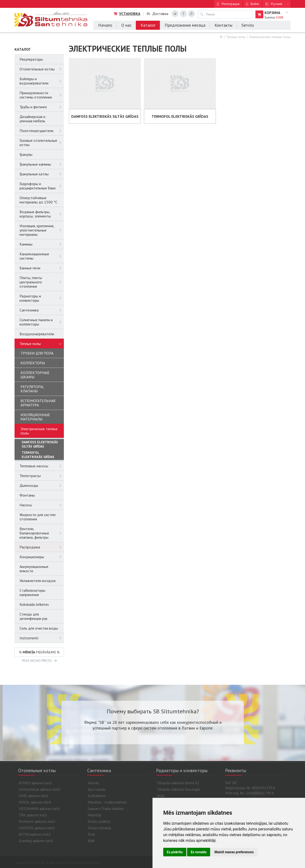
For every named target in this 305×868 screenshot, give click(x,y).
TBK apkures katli (33, 815)
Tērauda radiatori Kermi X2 (178, 783)
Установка (127, 14)
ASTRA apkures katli (35, 834)
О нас (126, 25)
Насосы (42, 505)
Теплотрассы (42, 476)
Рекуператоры (31, 59)
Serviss (248, 25)
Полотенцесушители (42, 131)
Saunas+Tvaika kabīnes (106, 809)
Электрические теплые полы (270, 37)
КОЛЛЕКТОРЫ (42, 363)
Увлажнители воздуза (38, 581)
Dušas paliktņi (99, 821)
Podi (91, 834)
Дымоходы (42, 485)
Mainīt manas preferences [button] (234, 852)
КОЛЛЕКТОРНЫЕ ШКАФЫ (35, 375)
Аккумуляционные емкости (34, 569)
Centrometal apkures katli (39, 789)
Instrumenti (42, 638)
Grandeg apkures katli (36, 841)
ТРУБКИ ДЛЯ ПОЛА (37, 353)
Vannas (93, 783)
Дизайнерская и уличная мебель (32, 119)
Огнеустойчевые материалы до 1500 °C (38, 200)
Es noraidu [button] (198, 852)
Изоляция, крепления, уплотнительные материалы (42, 230)
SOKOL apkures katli (35, 802)
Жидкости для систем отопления (38, 517)
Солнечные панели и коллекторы (42, 322)
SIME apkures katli (33, 796)
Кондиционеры (42, 557)
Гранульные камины (42, 164)
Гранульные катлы (42, 174)
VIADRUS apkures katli (37, 828)
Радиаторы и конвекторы (42, 298)
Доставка (158, 14)
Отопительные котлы (42, 69)
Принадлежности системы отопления (42, 95)
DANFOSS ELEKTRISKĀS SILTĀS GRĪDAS (40, 444)
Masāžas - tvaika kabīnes (107, 802)
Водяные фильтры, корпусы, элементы (42, 214)
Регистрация (231, 4)
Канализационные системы (42, 256)
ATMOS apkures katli (35, 783)
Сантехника (42, 310)
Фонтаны (27, 495)
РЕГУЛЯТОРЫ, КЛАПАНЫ (42, 389)
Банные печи (42, 268)
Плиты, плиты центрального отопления (42, 282)
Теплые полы (236, 37)
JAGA (160, 796)
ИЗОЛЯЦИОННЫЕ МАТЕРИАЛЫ (35, 417)
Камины (42, 244)
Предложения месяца (185, 25)
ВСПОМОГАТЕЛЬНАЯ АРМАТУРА (38, 403)
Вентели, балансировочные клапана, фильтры (42, 533)
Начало (105, 25)
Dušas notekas (99, 828)
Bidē (91, 841)
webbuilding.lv (92, 863)
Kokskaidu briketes (34, 604)
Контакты (223, 25)
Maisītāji (94, 815)
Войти (255, 4)
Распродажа (42, 547)
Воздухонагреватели (37, 334)
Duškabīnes (97, 796)
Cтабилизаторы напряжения (32, 592)
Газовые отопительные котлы (42, 143)
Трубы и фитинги (42, 107)
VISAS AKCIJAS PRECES (37, 661)
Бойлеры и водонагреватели (42, 81)
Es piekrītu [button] (175, 852)
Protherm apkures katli (37, 821)
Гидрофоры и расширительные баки (42, 186)
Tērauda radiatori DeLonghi (178, 789)
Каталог (148, 25)
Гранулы (26, 154)
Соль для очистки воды (39, 628)
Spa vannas (97, 789)
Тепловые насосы (42, 466)
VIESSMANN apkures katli (39, 809)
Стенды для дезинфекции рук (33, 616)
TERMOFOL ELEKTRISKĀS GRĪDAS (38, 455)
